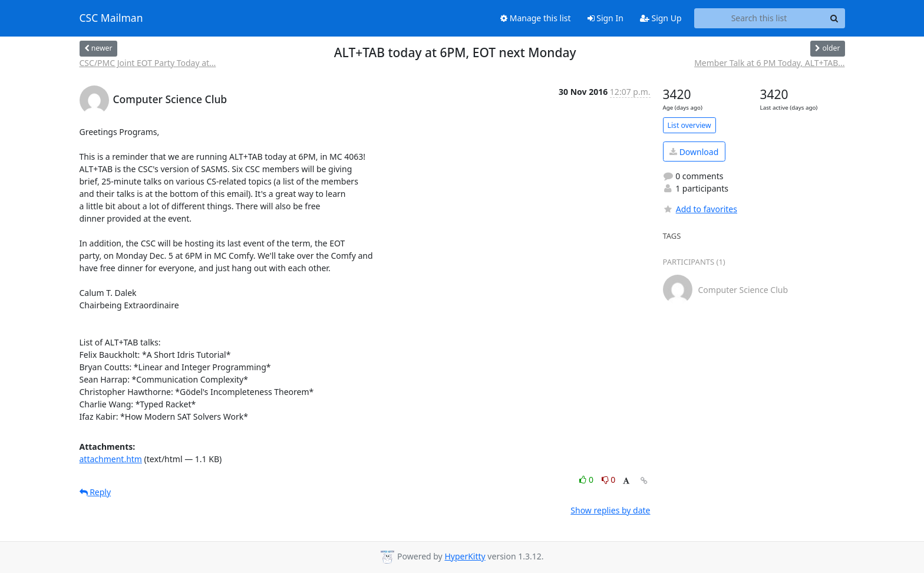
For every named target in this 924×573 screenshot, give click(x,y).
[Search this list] (759, 18)
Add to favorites (700, 209)
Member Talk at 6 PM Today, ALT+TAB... (769, 63)
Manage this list (536, 18)
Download (694, 152)
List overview (689, 125)
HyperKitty (465, 556)
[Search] (834, 18)
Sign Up (661, 18)
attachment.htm (111, 459)
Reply (95, 492)
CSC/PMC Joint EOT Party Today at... (148, 63)
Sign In (605, 18)
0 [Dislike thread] (609, 480)
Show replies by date (610, 510)
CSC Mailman (111, 18)
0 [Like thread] (587, 480)
